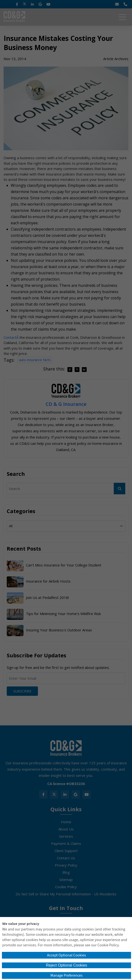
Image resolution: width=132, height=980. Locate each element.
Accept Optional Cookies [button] (66, 955)
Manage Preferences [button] (66, 975)
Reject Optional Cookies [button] (66, 965)
